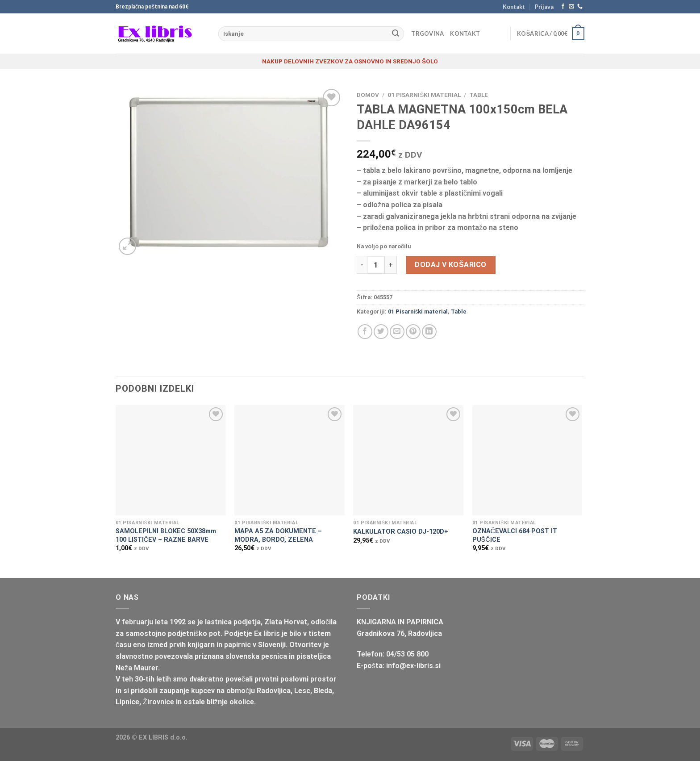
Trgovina (427, 33)
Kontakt (514, 7)
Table (479, 95)
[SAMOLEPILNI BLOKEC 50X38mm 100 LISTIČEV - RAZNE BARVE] (171, 460)
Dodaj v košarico (450, 265)
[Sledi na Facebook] (563, 7)
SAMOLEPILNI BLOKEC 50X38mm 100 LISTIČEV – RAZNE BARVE (166, 535)
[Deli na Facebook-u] (365, 332)
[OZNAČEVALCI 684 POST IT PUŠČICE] (527, 460)
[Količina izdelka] (376, 265)
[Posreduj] (396, 34)
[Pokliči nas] (580, 7)
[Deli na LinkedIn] (429, 332)
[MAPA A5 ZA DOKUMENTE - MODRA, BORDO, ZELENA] (290, 460)
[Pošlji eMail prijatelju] (397, 332)
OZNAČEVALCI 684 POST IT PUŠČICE (515, 535)
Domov (368, 95)
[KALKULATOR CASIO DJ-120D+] (408, 460)
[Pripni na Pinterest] (413, 332)
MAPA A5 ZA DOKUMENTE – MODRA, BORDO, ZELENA (278, 535)
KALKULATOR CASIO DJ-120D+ (401, 532)
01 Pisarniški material (424, 95)
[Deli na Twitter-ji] (381, 332)
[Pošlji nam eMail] (571, 7)
